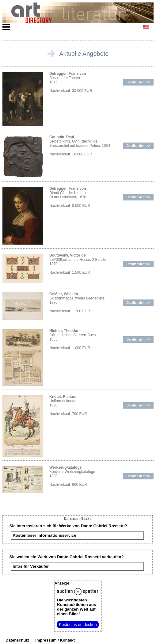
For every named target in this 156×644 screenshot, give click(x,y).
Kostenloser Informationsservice (44, 535)
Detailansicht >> (138, 82)
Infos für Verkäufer (31, 566)
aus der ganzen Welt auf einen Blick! (76, 607)
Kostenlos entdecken (78, 625)
